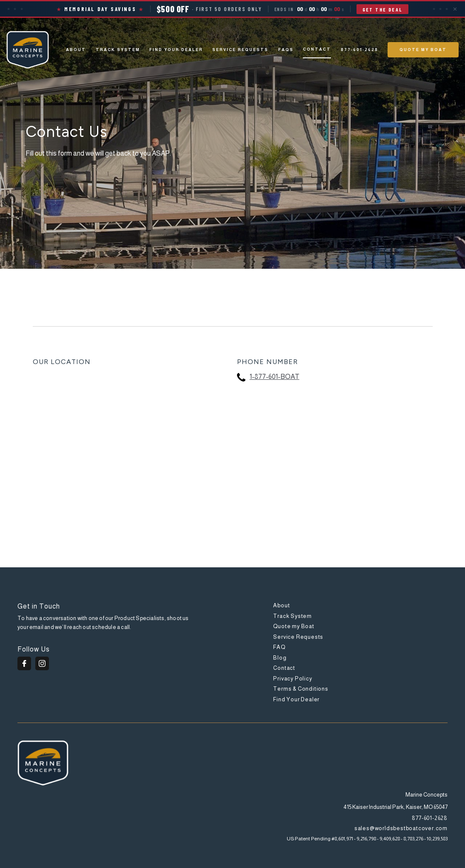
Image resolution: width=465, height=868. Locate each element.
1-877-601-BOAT (275, 377)
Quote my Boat (294, 626)
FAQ (279, 647)
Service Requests (240, 50)
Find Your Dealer (176, 50)
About (76, 50)
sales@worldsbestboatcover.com (401, 828)
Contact (317, 49)
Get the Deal (383, 9)
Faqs (286, 50)
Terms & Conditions (301, 689)
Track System (292, 616)
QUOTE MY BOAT (423, 50)
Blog (280, 658)
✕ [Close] (455, 9)
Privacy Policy (292, 679)
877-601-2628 (359, 50)
